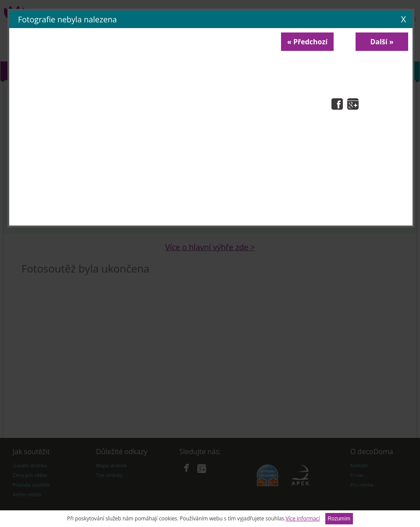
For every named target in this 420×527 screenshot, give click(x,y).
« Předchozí (307, 42)
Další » (382, 42)
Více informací (303, 518)
